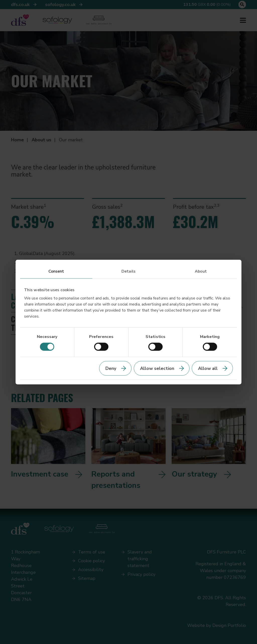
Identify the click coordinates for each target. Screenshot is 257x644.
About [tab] (201, 271)
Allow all (208, 368)
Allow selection (157, 368)
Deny (111, 368)
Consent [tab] (56, 271)
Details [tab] (128, 271)
